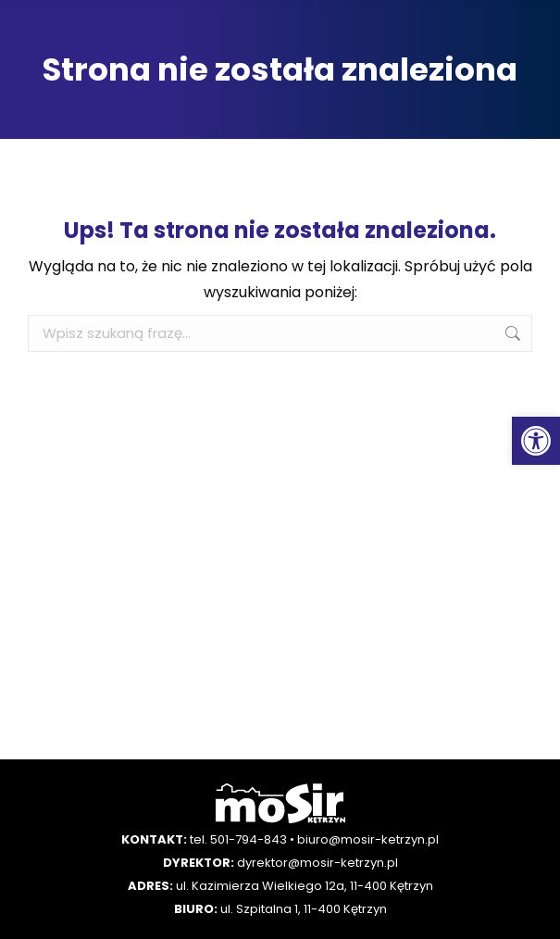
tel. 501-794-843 (238, 839)
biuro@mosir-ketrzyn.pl (368, 839)
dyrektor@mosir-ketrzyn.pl (317, 863)
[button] (536, 441)
